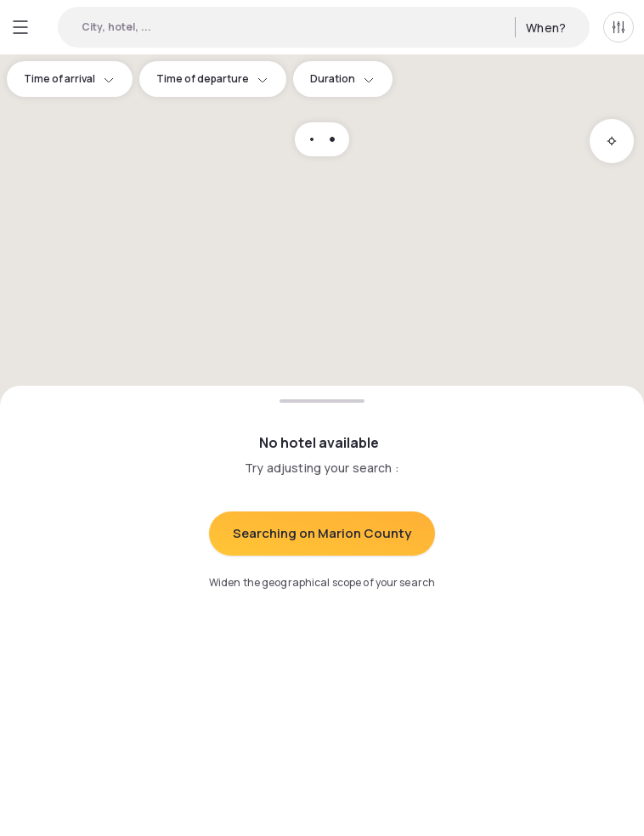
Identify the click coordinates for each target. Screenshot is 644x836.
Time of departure (213, 79)
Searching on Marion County (322, 533)
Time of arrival (70, 79)
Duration (343, 79)
